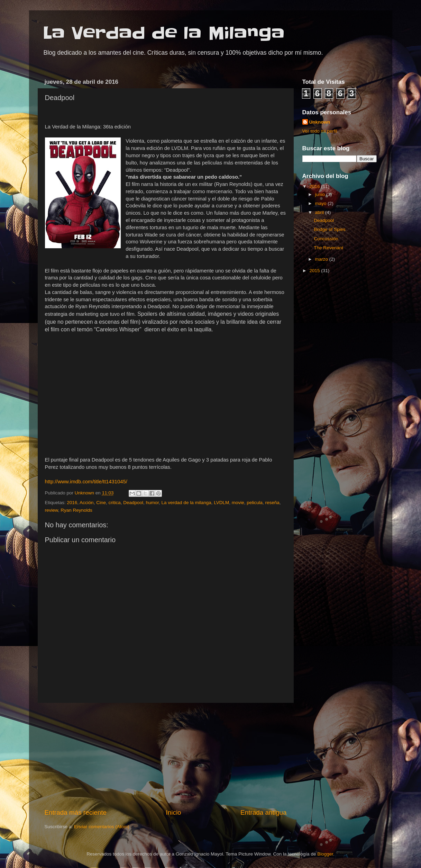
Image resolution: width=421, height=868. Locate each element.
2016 (72, 503)
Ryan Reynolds (76, 510)
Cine (101, 503)
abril (320, 212)
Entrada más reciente (76, 812)
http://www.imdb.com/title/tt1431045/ (86, 482)
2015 (315, 271)
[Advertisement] (166, 755)
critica (114, 503)
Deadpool (133, 503)
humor (153, 503)
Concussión (326, 239)
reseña (272, 503)
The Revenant (328, 248)
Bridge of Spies (330, 229)
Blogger (325, 854)
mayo (322, 203)
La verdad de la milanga (186, 503)
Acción (87, 503)
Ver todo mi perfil (320, 131)
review (52, 510)
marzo (322, 259)
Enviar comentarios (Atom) (102, 827)
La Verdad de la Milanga (164, 33)
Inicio (174, 812)
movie (238, 503)
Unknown (320, 122)
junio (321, 194)
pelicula (255, 503)
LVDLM (221, 503)
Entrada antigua (263, 812)
